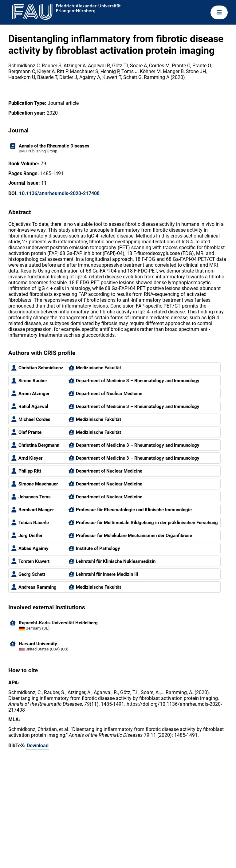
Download (38, 746)
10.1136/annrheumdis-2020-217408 (59, 193)
